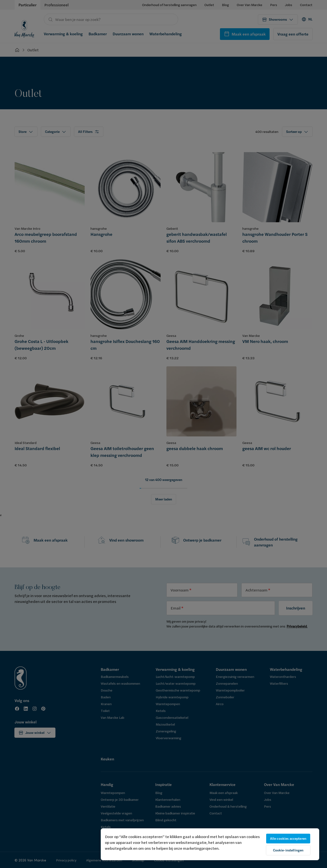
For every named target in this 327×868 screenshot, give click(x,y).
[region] (210, 844)
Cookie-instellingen (288, 850)
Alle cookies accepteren (288, 839)
